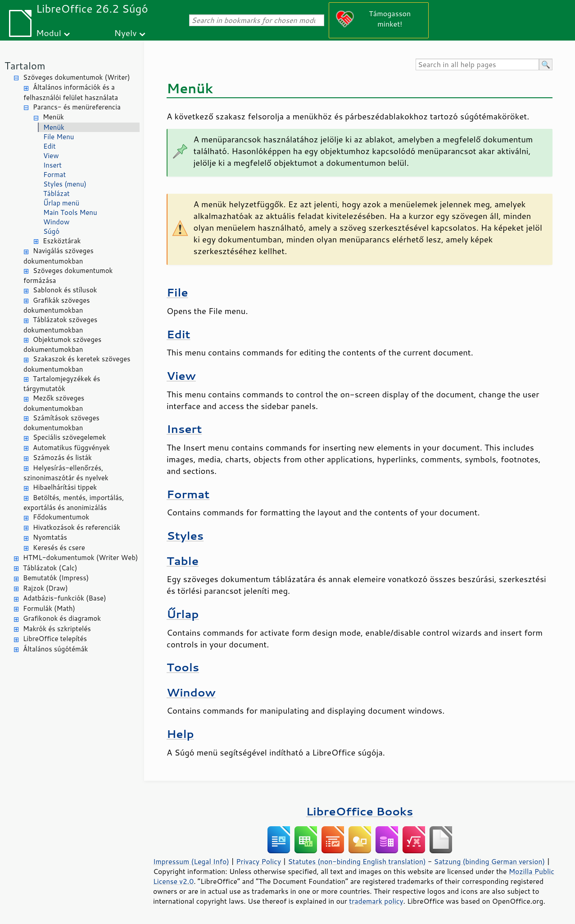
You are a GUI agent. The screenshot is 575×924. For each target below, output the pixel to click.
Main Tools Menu (70, 212)
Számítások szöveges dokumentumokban (61, 423)
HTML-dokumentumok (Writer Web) (81, 558)
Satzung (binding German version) (490, 861)
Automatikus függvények (71, 448)
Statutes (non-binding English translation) (357, 861)
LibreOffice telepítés (55, 639)
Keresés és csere (59, 548)
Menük (53, 117)
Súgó (51, 231)
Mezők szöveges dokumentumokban (54, 403)
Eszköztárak (62, 241)
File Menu (59, 137)
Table (183, 561)
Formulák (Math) (49, 608)
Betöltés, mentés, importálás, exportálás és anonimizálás (74, 503)
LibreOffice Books (360, 811)
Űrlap (183, 614)
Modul (49, 33)
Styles (185, 535)
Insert (52, 165)
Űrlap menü (61, 203)
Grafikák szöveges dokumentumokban (57, 305)
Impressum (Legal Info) (191, 861)
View (51, 156)
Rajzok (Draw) (45, 588)
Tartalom (25, 66)
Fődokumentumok (61, 517)
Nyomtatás (50, 537)
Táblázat (57, 193)
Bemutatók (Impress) (56, 578)
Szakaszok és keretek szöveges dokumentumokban (77, 364)
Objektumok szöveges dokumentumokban (62, 345)
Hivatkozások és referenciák (77, 527)
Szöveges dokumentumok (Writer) (77, 77)
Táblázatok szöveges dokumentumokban (60, 325)
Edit (50, 146)
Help (180, 734)
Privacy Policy (258, 861)
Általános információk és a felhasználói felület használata (71, 92)
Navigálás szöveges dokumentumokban (59, 256)
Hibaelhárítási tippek (65, 487)
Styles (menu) (65, 184)
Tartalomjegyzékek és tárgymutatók (62, 384)
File (177, 292)
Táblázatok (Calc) (50, 568)
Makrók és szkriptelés (57, 629)
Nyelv (126, 33)
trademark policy (376, 901)
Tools (183, 667)
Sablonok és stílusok (65, 290)
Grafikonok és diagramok (62, 618)
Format (54, 175)
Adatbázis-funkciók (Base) (65, 598)
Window (56, 222)
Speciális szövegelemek (69, 437)
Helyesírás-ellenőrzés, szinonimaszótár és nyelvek (66, 473)
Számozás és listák (62, 457)
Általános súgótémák (55, 649)
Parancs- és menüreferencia (77, 107)
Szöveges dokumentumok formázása (68, 276)
